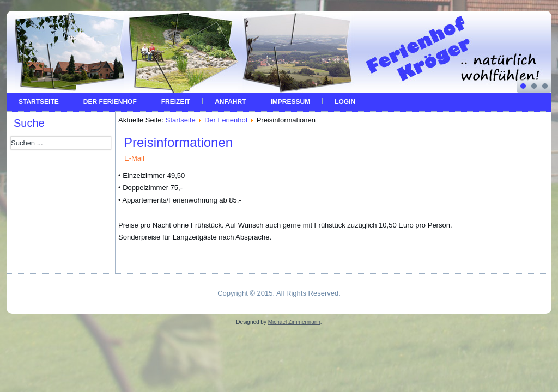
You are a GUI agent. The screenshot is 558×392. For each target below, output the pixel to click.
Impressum (290, 102)
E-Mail (134, 158)
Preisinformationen (178, 142)
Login (345, 102)
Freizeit (176, 102)
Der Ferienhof (110, 102)
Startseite (39, 102)
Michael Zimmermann (294, 322)
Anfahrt (230, 102)
